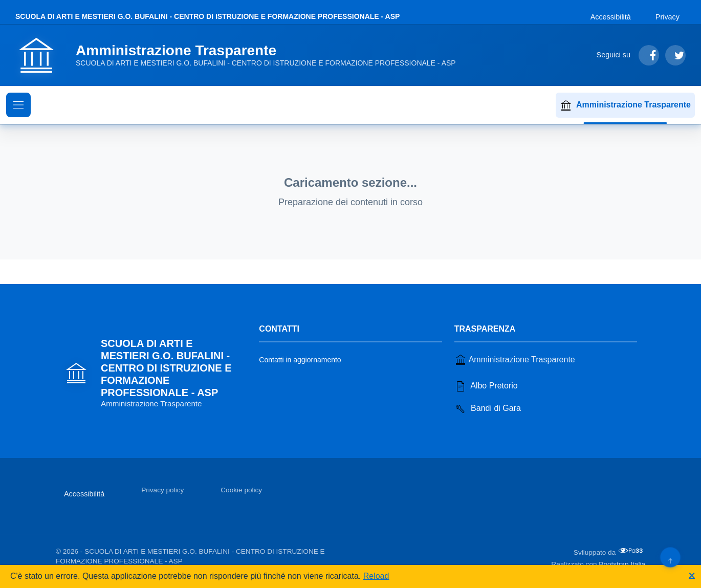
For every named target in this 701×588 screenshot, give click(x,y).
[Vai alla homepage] (242, 55)
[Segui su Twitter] (675, 55)
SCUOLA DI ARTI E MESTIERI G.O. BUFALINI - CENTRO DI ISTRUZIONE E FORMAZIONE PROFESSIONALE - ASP (207, 16)
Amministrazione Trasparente (625, 105)
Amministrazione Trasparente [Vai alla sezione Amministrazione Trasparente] (515, 360)
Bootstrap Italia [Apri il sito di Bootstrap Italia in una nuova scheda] (622, 564)
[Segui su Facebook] (649, 55)
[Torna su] (670, 557)
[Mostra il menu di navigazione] (18, 105)
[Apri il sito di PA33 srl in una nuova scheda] (631, 551)
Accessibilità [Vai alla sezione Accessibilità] (611, 17)
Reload (376, 576)
